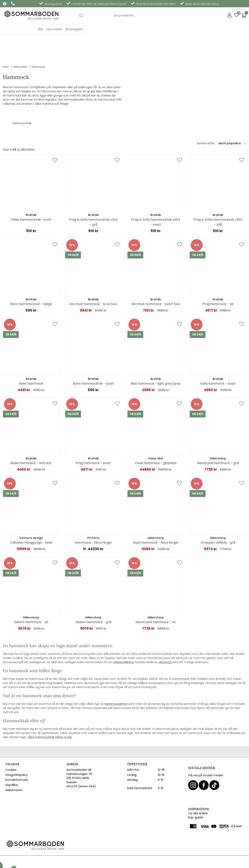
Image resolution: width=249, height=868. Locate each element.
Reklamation (14, 765)
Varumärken (219, 29)
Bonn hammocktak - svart (93, 359)
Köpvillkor (12, 760)
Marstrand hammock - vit (156, 597)
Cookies (11, 745)
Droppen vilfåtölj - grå (218, 518)
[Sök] (125, 16)
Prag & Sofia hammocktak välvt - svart (156, 197)
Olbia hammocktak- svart (31, 195)
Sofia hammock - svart (218, 359)
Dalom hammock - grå (93, 597)
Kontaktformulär (17, 755)
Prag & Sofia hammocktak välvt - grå (93, 197)
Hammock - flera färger (93, 518)
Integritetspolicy (17, 750)
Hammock (38, 42)
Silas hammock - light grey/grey (156, 359)
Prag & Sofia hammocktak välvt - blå (218, 197)
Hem (6, 42)
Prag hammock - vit (218, 279)
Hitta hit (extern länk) (81, 762)
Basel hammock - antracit (31, 438)
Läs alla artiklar (198, 788)
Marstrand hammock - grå (218, 438)
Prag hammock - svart (93, 438)
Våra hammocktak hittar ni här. (50, 712)
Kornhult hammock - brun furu (93, 279)
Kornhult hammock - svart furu (156, 279)
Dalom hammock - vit (31, 597)
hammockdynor (116, 679)
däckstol (165, 637)
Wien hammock (31, 359)
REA (205, 29)
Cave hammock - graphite (156, 438)
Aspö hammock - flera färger (156, 518)
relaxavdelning (123, 637)
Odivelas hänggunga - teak (31, 518)
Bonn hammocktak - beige (31, 279)
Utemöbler (20, 42)
